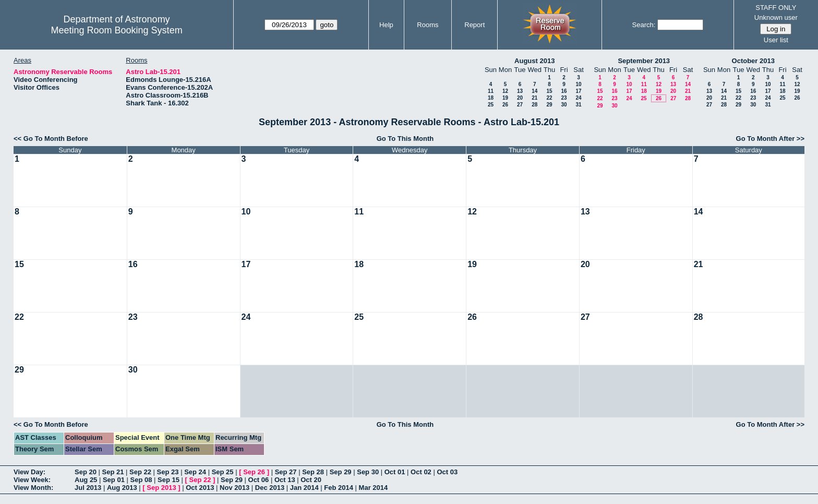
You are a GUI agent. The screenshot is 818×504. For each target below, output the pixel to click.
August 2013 (534, 61)
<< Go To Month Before (51, 139)
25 (491, 105)
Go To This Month (405, 139)
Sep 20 (86, 472)
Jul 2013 (88, 488)
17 (578, 91)
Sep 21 (113, 472)
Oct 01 (395, 472)
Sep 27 (286, 472)
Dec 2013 (270, 488)
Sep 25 (223, 472)
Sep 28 (313, 472)
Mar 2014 (374, 488)
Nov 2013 (234, 488)
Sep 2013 (161, 488)
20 (520, 98)
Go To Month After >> (770, 139)
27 (520, 105)
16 (564, 91)
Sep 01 (114, 480)
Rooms (428, 25)
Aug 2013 (122, 488)
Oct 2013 (200, 488)
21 (534, 98)
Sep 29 (341, 472)
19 (505, 98)
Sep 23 (168, 472)
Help (386, 25)
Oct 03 (447, 472)
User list (776, 40)
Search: (644, 25)
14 (534, 91)
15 (549, 91)
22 (549, 98)
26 (505, 105)
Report (474, 25)
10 (578, 84)
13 (520, 91)
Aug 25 (86, 480)
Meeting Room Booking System (117, 30)
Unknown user (776, 17)
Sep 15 (169, 480)
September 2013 (644, 61)
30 (564, 105)
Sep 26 (254, 472)
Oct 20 (311, 480)
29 (549, 105)
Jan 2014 (304, 488)
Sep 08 (141, 480)
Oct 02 (421, 472)
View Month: (33, 488)
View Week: (32, 480)
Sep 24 (195, 472)
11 (491, 91)
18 (491, 98)
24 (578, 98)
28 (534, 105)
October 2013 (753, 61)
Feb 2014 (339, 488)
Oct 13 (285, 480)
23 (564, 98)
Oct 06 (259, 480)
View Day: (29, 472)
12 (505, 91)
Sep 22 (140, 472)
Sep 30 (368, 472)
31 (578, 105)
